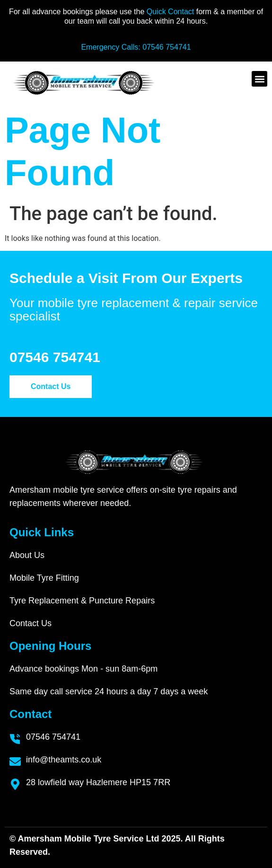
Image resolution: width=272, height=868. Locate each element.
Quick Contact (171, 12)
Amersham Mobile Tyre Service (81, 839)
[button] (259, 79)
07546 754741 (167, 47)
